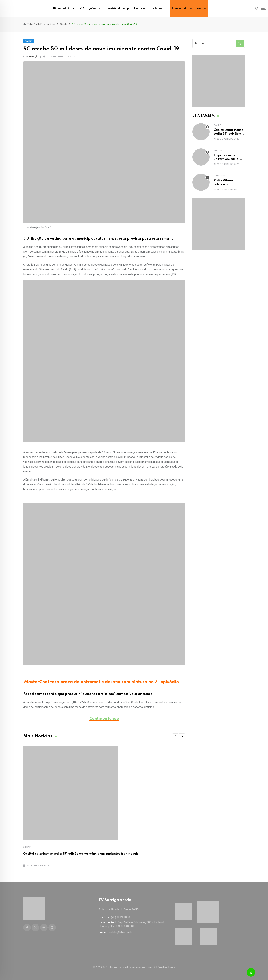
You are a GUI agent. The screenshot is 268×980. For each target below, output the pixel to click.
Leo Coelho (220, 176)
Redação (34, 57)
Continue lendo (104, 719)
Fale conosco (160, 8)
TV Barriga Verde (89, 8)
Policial (219, 150)
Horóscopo (141, 8)
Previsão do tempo (118, 8)
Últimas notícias (62, 8)
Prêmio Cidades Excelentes (189, 8)
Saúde (27, 847)
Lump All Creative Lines (161, 967)
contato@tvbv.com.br (120, 932)
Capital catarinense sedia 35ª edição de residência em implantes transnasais (81, 854)
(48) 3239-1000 (120, 917)
